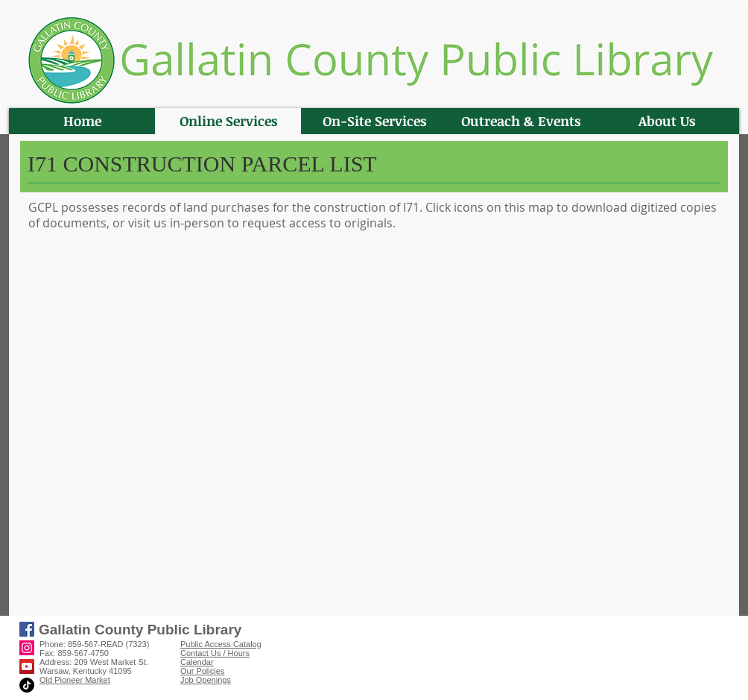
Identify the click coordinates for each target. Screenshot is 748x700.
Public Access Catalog (221, 644)
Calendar (197, 662)
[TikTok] (27, 685)
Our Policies (202, 671)
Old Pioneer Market (75, 680)
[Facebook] (27, 629)
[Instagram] (27, 648)
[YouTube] (27, 666)
